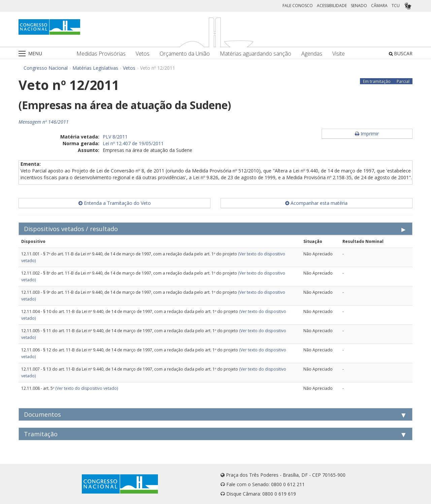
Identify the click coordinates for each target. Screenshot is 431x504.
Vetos (143, 54)
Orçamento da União (185, 54)
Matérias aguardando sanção (256, 54)
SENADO (359, 6)
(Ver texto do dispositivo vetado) (87, 388)
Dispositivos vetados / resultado (71, 229)
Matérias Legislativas (95, 68)
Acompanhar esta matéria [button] (316, 203)
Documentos (42, 414)
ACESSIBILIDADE (332, 6)
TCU (396, 6)
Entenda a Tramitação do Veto (115, 203)
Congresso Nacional (46, 68)
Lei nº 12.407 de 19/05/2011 (133, 143)
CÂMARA (379, 6)
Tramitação (41, 434)
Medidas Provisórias (101, 54)
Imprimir (367, 134)
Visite (339, 54)
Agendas (312, 54)
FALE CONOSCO (298, 6)
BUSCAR (401, 53)
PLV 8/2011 (115, 137)
